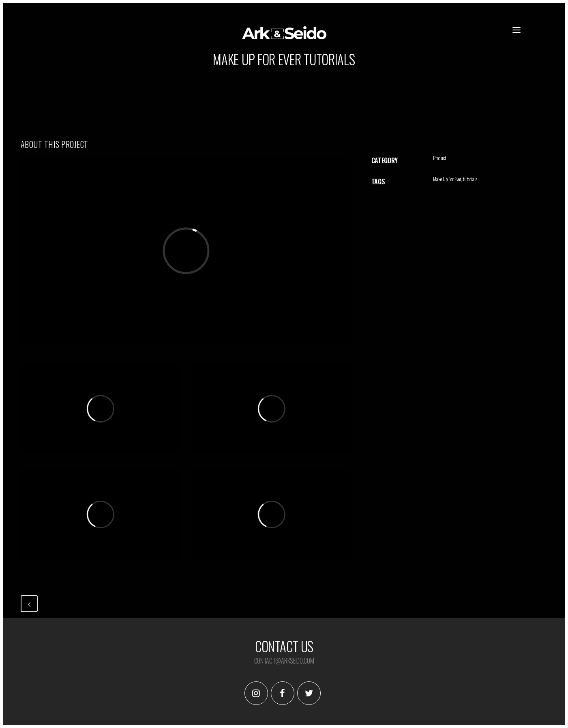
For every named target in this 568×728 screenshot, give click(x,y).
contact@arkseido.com (284, 661)
